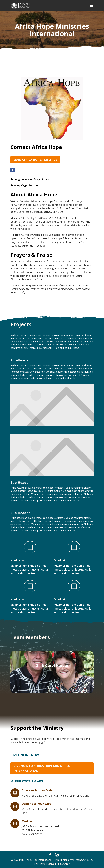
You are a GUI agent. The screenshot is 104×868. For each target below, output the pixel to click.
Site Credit (64, 864)
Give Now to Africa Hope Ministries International (42, 768)
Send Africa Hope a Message (35, 160)
